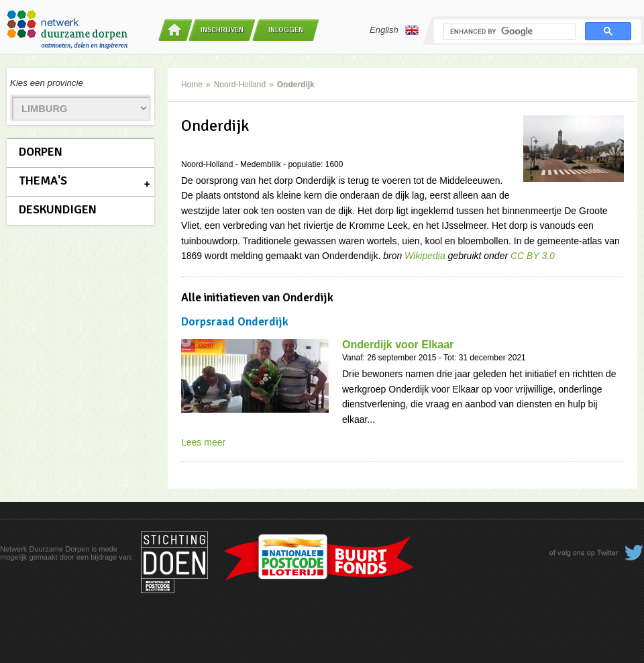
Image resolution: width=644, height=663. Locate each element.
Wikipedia (425, 256)
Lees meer (203, 442)
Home (192, 85)
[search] (508, 32)
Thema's (43, 181)
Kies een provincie (47, 83)
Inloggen (286, 30)
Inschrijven (222, 30)
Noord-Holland (240, 85)
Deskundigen (58, 209)
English (394, 30)
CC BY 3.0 (533, 256)
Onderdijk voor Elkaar (398, 345)
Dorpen (41, 152)
